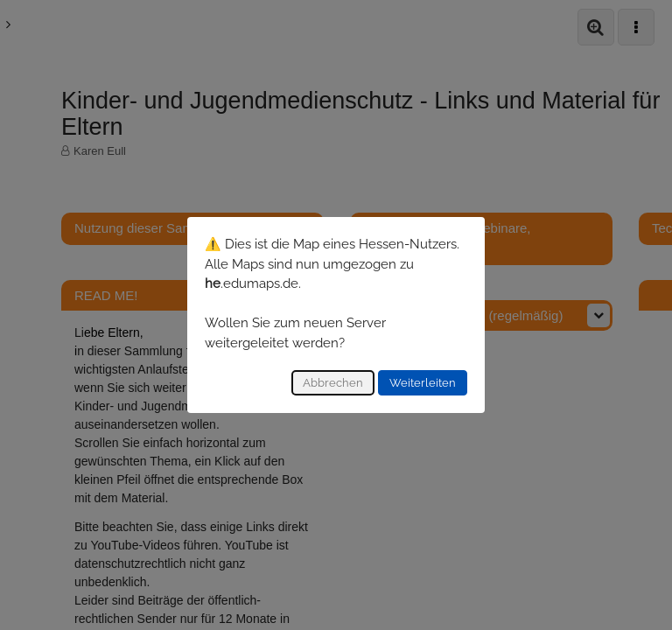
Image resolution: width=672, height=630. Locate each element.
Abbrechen (333, 383)
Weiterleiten (423, 383)
